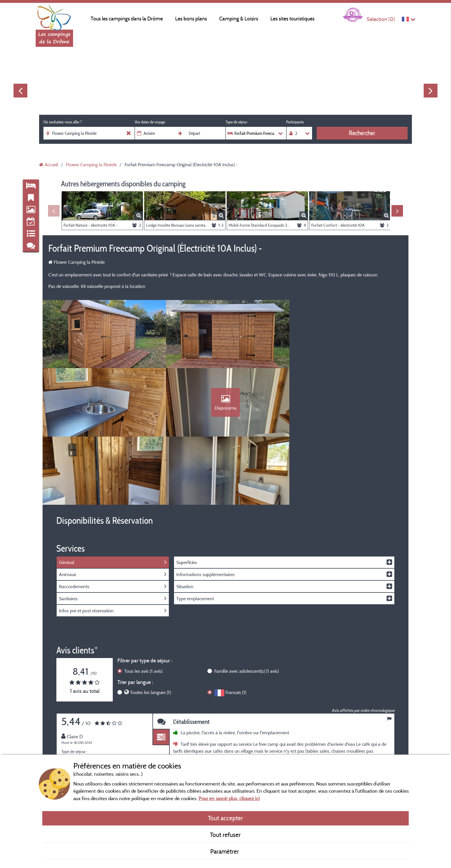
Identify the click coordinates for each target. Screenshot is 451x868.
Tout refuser (225, 835)
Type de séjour (236, 122)
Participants (295, 122)
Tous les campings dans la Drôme (127, 19)
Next (431, 91)
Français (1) (236, 626)
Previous (20, 91)
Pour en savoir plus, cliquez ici (229, 798)
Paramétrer (225, 851)
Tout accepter (225, 818)
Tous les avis (143, 604)
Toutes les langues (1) (150, 626)
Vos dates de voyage (150, 122)
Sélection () (381, 19)
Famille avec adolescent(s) (246, 604)
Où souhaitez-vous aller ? (63, 122)
